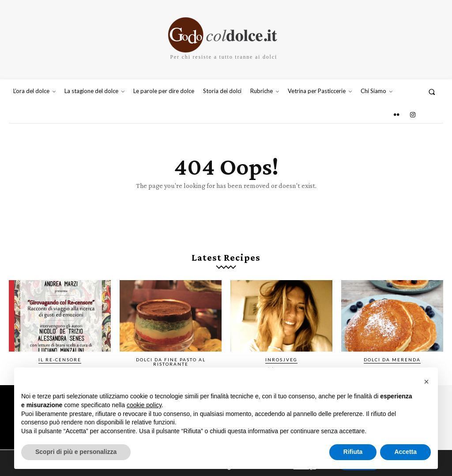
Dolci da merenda (392, 360)
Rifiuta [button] (353, 452)
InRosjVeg (281, 360)
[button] (432, 92)
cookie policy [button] (144, 405)
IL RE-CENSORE (60, 360)
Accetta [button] (405, 452)
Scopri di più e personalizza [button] (76, 452)
